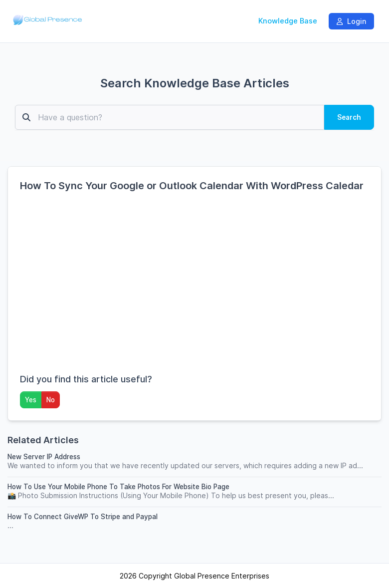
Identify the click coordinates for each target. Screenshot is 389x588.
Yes (31, 400)
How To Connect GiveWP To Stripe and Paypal (83, 517)
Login (351, 21)
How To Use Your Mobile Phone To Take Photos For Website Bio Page (118, 487)
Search (349, 117)
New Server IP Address (44, 457)
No (51, 400)
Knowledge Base (288, 21)
